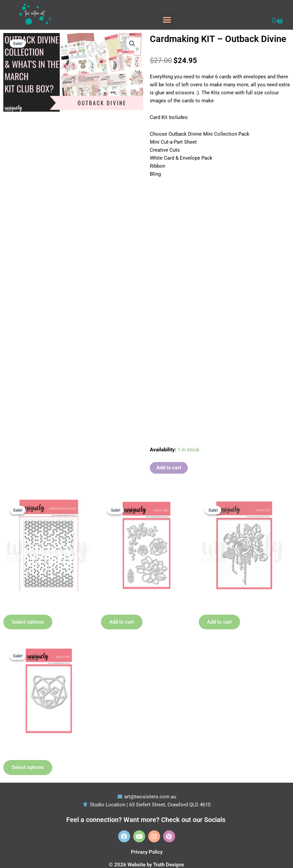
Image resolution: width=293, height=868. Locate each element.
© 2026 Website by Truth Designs (146, 865)
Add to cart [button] (123, 622)
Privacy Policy (147, 852)
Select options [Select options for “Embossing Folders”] (29, 622)
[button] (167, 19)
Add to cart (169, 468)
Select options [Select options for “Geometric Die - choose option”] (29, 768)
